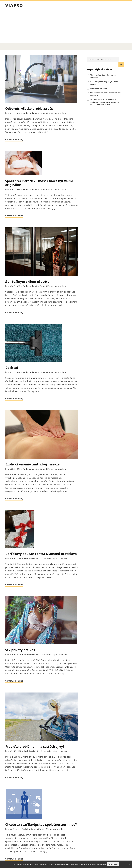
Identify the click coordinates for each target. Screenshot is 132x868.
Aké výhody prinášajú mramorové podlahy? (104, 76)
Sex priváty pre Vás (20, 650)
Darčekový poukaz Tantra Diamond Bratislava (41, 554)
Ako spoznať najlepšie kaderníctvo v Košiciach (105, 94)
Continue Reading (14, 139)
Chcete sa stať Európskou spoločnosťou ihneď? (41, 824)
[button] (121, 64)
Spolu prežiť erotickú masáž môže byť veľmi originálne (39, 183)
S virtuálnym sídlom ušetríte (27, 281)
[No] (129, 864)
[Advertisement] (66, 26)
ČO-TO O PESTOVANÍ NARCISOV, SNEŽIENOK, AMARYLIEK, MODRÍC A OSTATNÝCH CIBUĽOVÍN (105, 102)
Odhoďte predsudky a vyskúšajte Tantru (104, 83)
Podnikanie (28, 113)
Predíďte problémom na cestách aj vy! (35, 747)
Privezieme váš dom (98, 88)
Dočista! (12, 368)
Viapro (14, 6)
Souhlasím (113, 864)
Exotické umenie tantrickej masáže (32, 464)
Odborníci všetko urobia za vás (29, 109)
